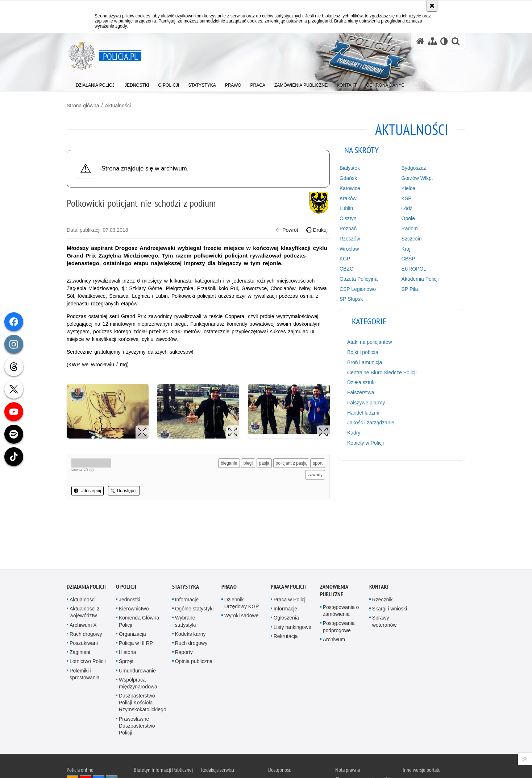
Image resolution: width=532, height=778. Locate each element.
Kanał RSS (72, 734)
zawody (315, 475)
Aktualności (118, 106)
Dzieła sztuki (361, 382)
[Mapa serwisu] (432, 41)
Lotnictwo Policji (88, 614)
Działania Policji (86, 539)
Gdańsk (348, 178)
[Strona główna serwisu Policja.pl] (420, 41)
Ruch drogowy (86, 586)
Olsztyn (348, 218)
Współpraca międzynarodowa (138, 636)
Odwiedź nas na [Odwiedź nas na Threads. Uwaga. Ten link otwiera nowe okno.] (72, 747)
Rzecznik (383, 552)
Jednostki (130, 552)
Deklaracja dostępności (291, 734)
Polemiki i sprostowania (85, 627)
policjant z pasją (291, 463)
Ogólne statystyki (194, 561)
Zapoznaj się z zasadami (358, 749)
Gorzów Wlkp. (417, 178)
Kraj (406, 249)
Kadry (354, 433)
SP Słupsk (351, 299)
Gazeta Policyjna (359, 279)
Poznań (348, 229)
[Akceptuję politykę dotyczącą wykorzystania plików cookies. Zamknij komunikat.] (432, 6)
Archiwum (334, 592)
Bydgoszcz (414, 168)
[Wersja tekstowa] (444, 41)
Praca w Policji (288, 539)
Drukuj (317, 230)
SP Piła (410, 289)
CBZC (346, 269)
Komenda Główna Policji (139, 574)
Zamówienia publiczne (334, 543)
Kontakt (379, 539)
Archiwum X (83, 577)
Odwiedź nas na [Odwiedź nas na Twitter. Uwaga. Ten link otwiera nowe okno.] (86, 747)
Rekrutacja (286, 589)
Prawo (229, 539)
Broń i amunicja (365, 362)
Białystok (350, 168)
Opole (408, 218)
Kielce (408, 188)
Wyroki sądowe (242, 568)
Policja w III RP (136, 596)
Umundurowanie (137, 623)
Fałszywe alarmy (366, 403)
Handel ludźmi (363, 413)
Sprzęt (126, 614)
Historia (127, 605)
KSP (407, 198)
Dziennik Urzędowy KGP (242, 555)
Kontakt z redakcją (219, 734)
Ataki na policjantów (370, 342)
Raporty (184, 605)
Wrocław (349, 249)
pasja (264, 463)
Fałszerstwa (361, 392)
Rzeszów (350, 239)
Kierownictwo (134, 561)
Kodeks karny (190, 586)
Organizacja (132, 586)
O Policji (126, 539)
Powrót (287, 230)
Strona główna (83, 106)
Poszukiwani (84, 596)
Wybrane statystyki (186, 574)
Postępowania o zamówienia (341, 563)
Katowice (350, 188)
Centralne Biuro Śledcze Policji (382, 372)
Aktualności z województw (84, 565)
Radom (410, 229)
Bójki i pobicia (363, 352)
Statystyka (186, 539)
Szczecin (412, 239)
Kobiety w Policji (365, 443)
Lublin (346, 208)
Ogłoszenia (286, 570)
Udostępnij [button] (88, 491)
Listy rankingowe (292, 580)
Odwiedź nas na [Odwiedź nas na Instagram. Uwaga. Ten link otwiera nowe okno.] (112, 734)
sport (318, 463)
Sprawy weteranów (385, 574)
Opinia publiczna (194, 614)
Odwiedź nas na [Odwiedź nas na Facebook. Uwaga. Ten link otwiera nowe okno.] (99, 734)
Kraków (348, 198)
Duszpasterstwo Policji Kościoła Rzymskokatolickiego (143, 655)
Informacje (187, 552)
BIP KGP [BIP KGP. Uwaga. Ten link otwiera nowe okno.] (161, 735)
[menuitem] (96, 84)
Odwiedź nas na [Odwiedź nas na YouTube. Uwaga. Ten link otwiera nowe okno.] (86, 734)
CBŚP (408, 259)
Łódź (407, 208)
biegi (248, 463)
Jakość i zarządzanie (371, 423)
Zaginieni (80, 605)
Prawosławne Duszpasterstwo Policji (137, 678)
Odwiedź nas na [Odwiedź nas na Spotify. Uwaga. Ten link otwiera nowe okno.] (112, 747)
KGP (345, 259)
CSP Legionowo (358, 289)
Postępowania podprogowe (339, 579)
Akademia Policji (420, 279)
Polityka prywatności (355, 759)
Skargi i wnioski (390, 561)
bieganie (229, 463)
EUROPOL (414, 269)
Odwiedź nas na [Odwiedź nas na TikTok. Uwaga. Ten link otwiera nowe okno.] (99, 747)
